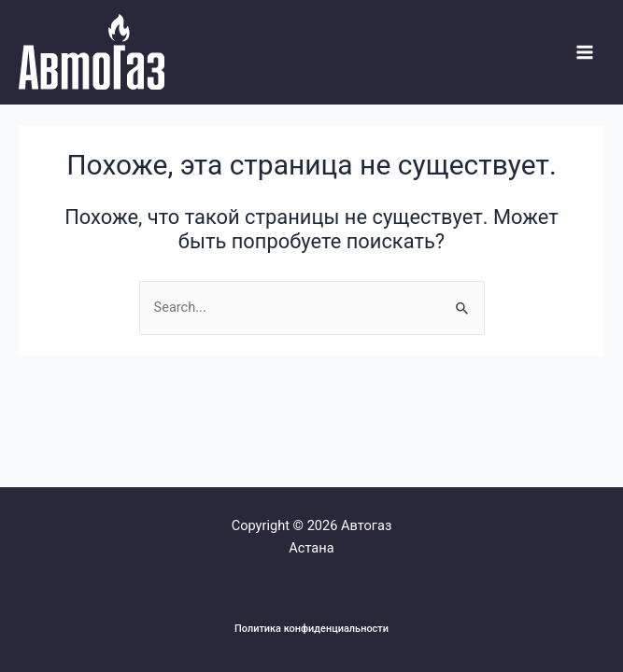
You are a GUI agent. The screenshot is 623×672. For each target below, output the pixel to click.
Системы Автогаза (22, 90)
